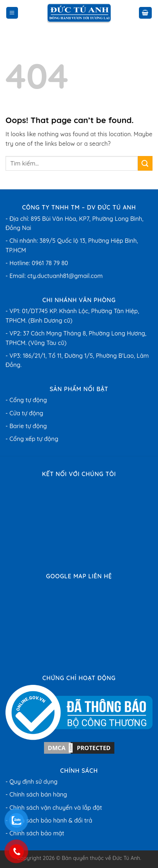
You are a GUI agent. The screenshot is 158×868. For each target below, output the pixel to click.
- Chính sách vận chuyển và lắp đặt (54, 808)
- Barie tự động (26, 426)
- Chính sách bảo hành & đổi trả (49, 820)
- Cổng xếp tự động (32, 439)
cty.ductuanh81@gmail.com (65, 276)
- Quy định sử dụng (32, 782)
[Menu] (12, 13)
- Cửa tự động (24, 413)
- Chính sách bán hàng (36, 794)
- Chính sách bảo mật (35, 833)
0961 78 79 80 (50, 263)
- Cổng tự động (26, 400)
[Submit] (145, 163)
